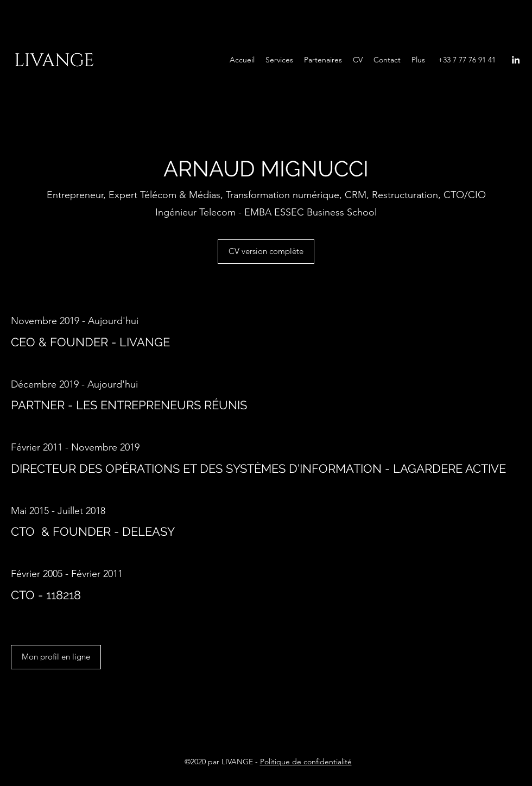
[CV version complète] (266, 252)
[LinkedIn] (516, 60)
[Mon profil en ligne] (56, 657)
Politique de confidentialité (306, 762)
